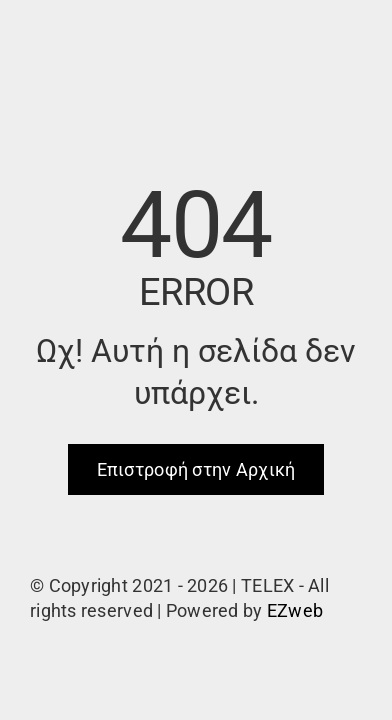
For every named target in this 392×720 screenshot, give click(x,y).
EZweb (295, 610)
